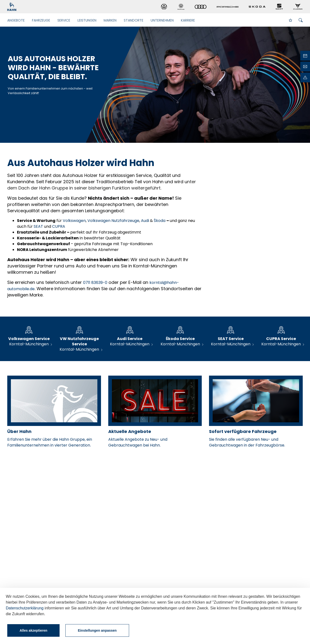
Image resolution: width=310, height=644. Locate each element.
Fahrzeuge (41, 20)
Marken (110, 20)
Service (64, 20)
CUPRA (59, 226)
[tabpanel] (155, 85)
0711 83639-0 (95, 283)
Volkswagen (74, 221)
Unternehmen (162, 20)
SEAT (39, 226)
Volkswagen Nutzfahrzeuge (113, 221)
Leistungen (87, 20)
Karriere (188, 20)
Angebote (16, 20)
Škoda (160, 221)
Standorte (134, 20)
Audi (145, 221)
